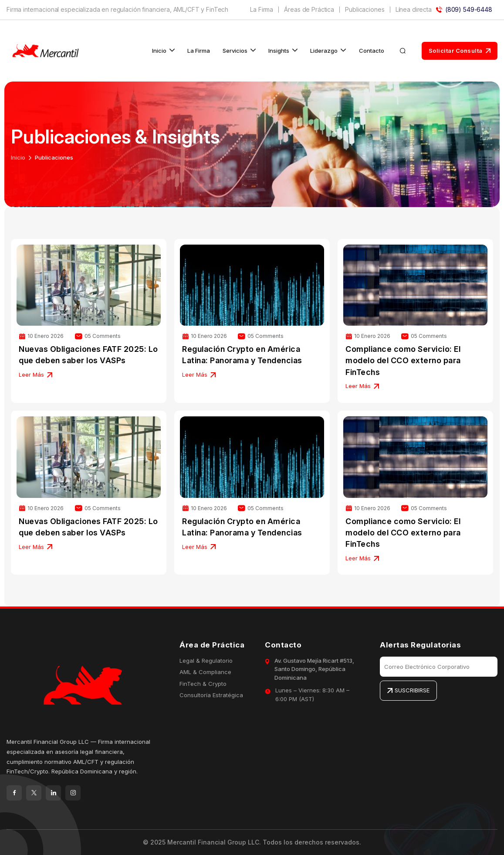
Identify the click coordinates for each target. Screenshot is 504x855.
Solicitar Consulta (460, 51)
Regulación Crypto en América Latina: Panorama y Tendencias (242, 355)
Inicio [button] (159, 51)
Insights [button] (279, 51)
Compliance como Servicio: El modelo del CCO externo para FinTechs (403, 360)
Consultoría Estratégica (211, 695)
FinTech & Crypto (203, 684)
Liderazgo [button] (324, 51)
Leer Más (36, 375)
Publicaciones (365, 10)
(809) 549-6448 (464, 10)
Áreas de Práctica (309, 10)
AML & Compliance (205, 672)
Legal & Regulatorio (206, 661)
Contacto (372, 51)
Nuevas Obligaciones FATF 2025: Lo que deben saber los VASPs (88, 355)
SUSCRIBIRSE (408, 690)
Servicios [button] (235, 51)
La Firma (262, 10)
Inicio (18, 157)
